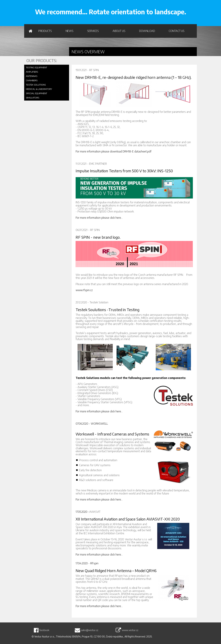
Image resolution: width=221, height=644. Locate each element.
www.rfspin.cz (84, 290)
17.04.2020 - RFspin (87, 563)
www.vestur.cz (130, 630)
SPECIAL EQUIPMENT (37, 93)
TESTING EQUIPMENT (37, 67)
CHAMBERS (32, 80)
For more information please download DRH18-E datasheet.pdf (114, 151)
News (69, 31)
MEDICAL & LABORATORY (39, 89)
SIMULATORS (33, 98)
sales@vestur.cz (90, 630)
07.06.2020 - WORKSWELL (92, 424)
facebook (44, 630)
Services (93, 31)
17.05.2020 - (82, 512)
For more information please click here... (99, 218)
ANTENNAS (32, 76)
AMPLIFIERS (32, 72)
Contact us (177, 31)
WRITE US (184, 7)
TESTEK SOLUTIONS (36, 85)
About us (119, 31)
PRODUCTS (45, 31)
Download (147, 31)
